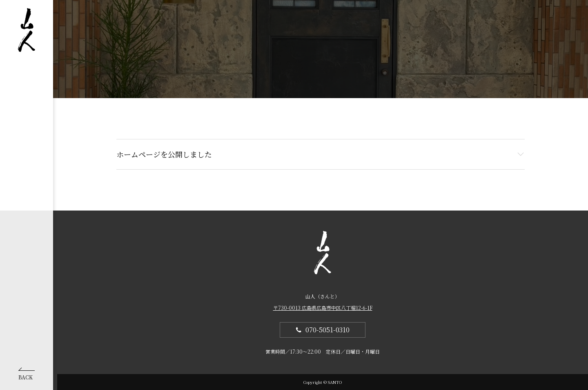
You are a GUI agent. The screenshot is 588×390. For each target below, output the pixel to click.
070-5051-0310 (327, 330)
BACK (27, 375)
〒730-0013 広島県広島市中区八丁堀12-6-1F (323, 308)
